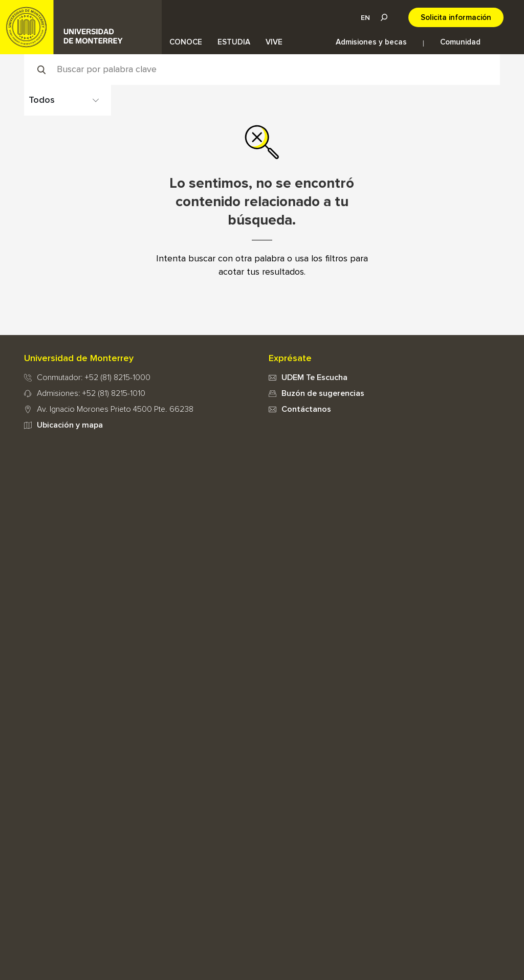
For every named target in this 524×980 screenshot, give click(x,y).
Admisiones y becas (371, 42)
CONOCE (186, 42)
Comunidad (460, 42)
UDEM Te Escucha (314, 377)
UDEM (81, 27)
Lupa (384, 17)
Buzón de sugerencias (323, 393)
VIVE (274, 42)
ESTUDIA (234, 42)
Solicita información (456, 18)
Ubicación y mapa (70, 425)
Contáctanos (306, 409)
